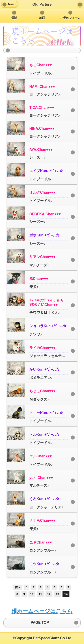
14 (66, 594)
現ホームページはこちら (42, 611)
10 (32, 594)
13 (57, 594)
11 (40, 594)
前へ (18, 587)
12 (49, 594)
